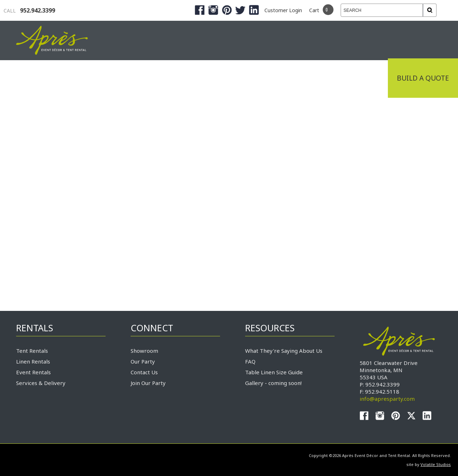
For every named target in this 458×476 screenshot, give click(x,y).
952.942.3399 (29, 10)
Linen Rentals (33, 361)
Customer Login (283, 10)
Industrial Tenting (58, 78)
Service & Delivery (295, 78)
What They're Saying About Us (284, 351)
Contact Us (144, 372)
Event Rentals (33, 372)
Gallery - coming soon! (273, 383)
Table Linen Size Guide (274, 372)
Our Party (143, 361)
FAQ (250, 361)
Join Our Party (148, 383)
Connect (362, 78)
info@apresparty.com (387, 399)
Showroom (144, 351)
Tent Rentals (32, 351)
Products (225, 78)
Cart (314, 10)
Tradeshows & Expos (151, 78)
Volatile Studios (436, 464)
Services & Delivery (41, 383)
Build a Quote (423, 78)
